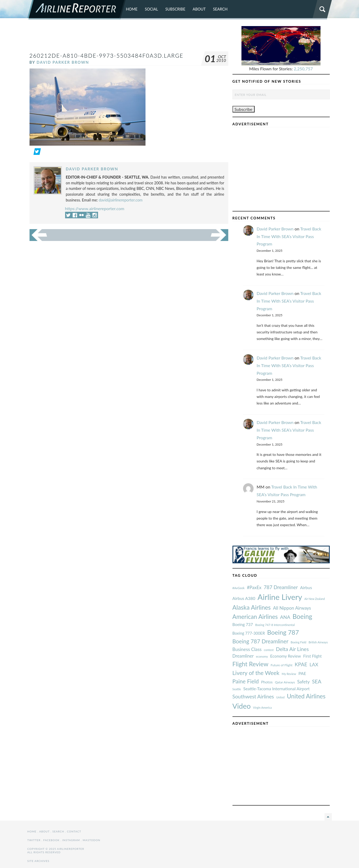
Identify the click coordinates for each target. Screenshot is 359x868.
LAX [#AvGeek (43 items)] (314, 664)
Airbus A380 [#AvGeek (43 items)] (244, 598)
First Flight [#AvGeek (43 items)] (312, 656)
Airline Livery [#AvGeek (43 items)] (280, 597)
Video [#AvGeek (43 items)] (242, 706)
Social (151, 9)
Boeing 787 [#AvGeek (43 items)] (283, 632)
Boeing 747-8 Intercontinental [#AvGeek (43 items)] (275, 625)
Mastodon (92, 840)
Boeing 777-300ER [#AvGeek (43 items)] (249, 633)
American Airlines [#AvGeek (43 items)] (255, 617)
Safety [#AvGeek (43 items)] (303, 682)
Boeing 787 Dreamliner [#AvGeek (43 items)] (261, 641)
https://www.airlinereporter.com (95, 208)
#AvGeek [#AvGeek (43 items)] (239, 588)
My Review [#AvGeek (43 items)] (289, 674)
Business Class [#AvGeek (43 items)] (247, 649)
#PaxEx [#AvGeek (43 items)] (254, 587)
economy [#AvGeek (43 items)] (262, 656)
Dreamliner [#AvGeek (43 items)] (243, 656)
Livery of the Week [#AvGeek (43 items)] (256, 673)
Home (132, 9)
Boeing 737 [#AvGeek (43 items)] (243, 624)
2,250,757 (303, 69)
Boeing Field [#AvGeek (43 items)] (299, 642)
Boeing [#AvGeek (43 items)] (302, 616)
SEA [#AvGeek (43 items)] (317, 681)
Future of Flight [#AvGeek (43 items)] (282, 665)
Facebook (51, 840)
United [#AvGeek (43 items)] (280, 697)
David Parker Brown (63, 62)
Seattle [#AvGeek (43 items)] (237, 689)
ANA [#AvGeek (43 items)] (285, 617)
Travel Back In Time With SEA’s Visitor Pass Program (289, 236)
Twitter (34, 840)
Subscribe (175, 9)
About (199, 9)
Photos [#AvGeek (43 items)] (267, 682)
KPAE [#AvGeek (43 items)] (301, 664)
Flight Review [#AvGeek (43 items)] (251, 664)
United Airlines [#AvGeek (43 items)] (306, 696)
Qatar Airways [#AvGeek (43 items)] (285, 682)
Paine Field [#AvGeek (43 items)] (246, 681)
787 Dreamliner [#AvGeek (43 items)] (281, 587)
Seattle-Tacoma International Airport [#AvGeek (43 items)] (276, 689)
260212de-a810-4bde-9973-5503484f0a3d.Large (106, 55)
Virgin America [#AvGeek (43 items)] (262, 707)
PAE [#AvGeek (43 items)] (302, 673)
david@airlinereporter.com (121, 200)
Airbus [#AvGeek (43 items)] (306, 587)
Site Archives (38, 861)
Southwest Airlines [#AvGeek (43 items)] (253, 696)
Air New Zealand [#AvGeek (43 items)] (315, 599)
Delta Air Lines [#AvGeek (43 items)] (292, 649)
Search (220, 9)
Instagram (71, 840)
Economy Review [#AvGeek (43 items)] (286, 656)
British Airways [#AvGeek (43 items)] (318, 642)
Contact (74, 831)
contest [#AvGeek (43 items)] (269, 650)
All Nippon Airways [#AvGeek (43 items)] (292, 608)
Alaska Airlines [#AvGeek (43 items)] (252, 607)
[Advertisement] (129, 38)
